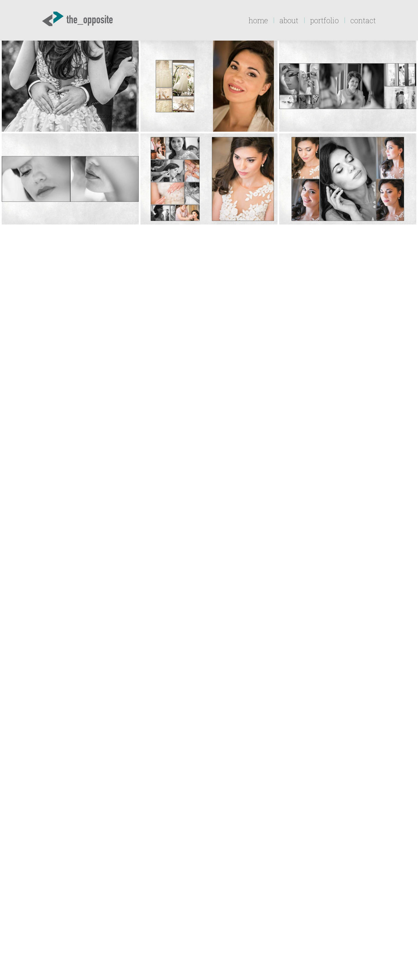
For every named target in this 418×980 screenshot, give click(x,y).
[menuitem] (258, 20)
